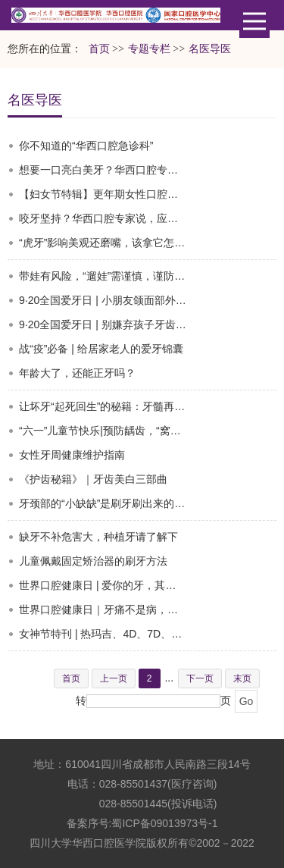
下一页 (200, 678)
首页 (99, 49)
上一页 (114, 678)
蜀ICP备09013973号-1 (164, 823)
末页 (242, 678)
